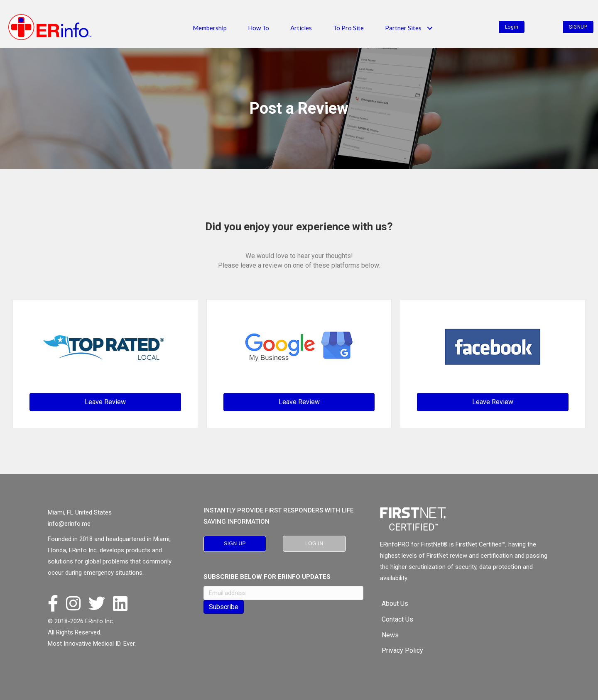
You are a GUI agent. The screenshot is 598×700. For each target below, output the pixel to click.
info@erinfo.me (69, 524)
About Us (395, 604)
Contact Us (397, 619)
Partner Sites (403, 28)
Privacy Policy (402, 650)
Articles (301, 28)
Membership (210, 28)
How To (259, 28)
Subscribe (224, 607)
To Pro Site (348, 28)
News (390, 635)
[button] (430, 28)
